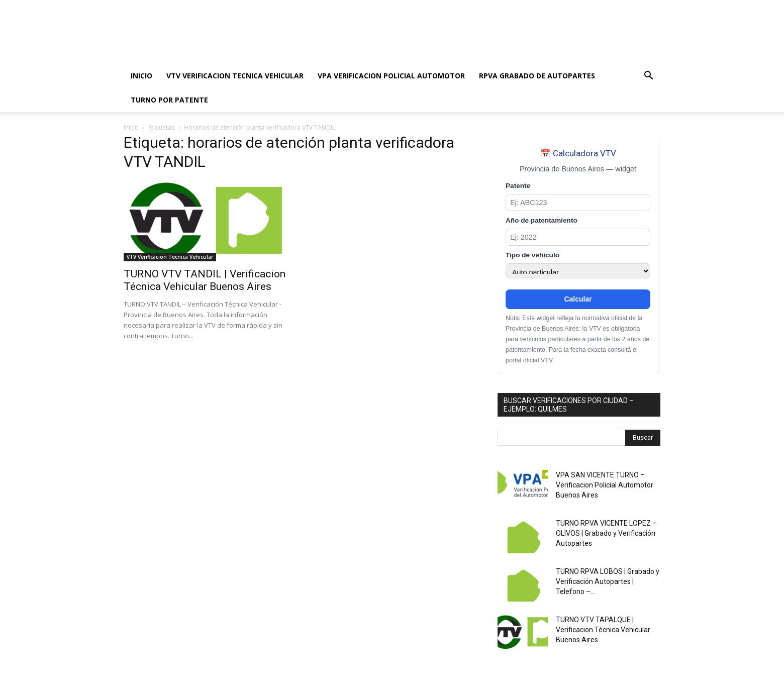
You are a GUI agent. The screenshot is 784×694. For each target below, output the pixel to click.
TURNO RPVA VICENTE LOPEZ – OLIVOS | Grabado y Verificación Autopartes (606, 533)
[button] (648, 77)
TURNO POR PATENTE (169, 100)
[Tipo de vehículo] (578, 271)
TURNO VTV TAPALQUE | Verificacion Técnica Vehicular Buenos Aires (603, 630)
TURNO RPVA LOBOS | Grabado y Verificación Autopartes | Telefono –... (608, 581)
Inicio (131, 127)
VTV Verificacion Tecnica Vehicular (170, 257)
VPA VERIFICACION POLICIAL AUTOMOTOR (391, 76)
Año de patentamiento (542, 220)
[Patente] (578, 203)
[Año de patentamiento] (578, 237)
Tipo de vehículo (532, 255)
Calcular (578, 299)
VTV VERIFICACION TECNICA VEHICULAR (235, 76)
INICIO (141, 76)
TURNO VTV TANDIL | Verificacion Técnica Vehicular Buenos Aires (205, 280)
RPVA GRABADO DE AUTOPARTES (537, 76)
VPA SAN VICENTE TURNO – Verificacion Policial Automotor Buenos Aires (605, 485)
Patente (518, 186)
